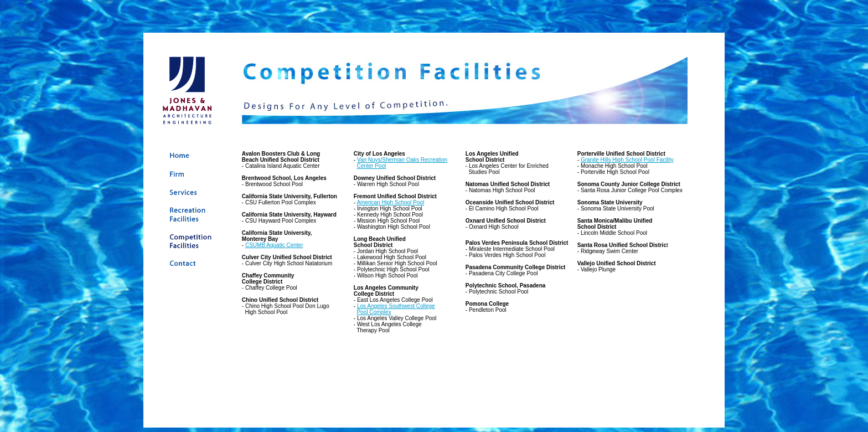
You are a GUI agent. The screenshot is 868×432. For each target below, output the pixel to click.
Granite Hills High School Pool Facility (627, 160)
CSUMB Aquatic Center (274, 245)
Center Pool (371, 166)
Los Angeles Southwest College (396, 306)
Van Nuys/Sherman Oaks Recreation (402, 160)
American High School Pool (390, 202)
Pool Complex (374, 312)
